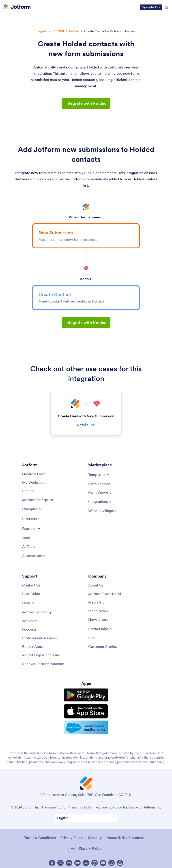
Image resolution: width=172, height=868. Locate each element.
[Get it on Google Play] (86, 695)
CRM (60, 31)
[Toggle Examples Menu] (32, 509)
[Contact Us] (31, 585)
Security (95, 835)
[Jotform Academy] (37, 612)
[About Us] (96, 585)
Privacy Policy (72, 835)
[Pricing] (28, 491)
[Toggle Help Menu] (28, 603)
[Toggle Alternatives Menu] (34, 556)
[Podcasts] (29, 629)
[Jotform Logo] (17, 7)
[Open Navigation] (167, 7)
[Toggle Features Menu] (31, 529)
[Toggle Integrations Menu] (100, 501)
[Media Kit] (96, 602)
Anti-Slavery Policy (86, 846)
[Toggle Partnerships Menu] (101, 629)
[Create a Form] (34, 474)
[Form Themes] (99, 484)
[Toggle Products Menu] (32, 519)
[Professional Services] (39, 638)
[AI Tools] (29, 546)
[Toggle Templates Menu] (99, 475)
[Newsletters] (98, 619)
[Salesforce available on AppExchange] (86, 725)
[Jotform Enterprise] (38, 500)
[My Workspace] (34, 482)
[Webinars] (30, 621)
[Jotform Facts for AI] (105, 594)
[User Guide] (31, 594)
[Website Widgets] (102, 511)
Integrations (43, 31)
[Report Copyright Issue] (41, 655)
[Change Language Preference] (86, 816)
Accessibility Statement (126, 835)
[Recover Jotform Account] (43, 664)
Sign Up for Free (151, 7)
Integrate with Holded (86, 103)
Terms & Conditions (40, 835)
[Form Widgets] (100, 492)
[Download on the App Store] (86, 710)
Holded (74, 31)
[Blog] (92, 638)
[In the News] (98, 611)
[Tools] (26, 538)
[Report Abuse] (33, 646)
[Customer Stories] (102, 646)
